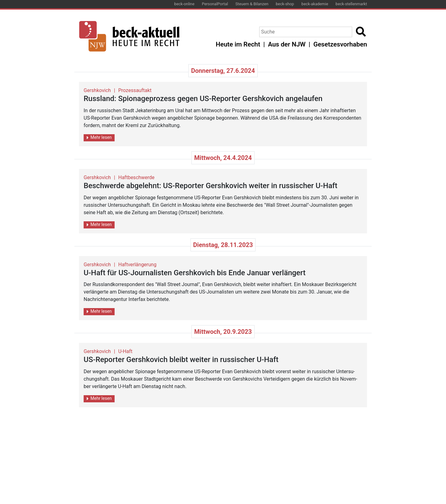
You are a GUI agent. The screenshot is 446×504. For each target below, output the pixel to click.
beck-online (184, 4)
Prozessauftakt (135, 90)
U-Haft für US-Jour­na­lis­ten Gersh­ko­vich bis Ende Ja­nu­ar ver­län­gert (195, 273)
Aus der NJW (287, 44)
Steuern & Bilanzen (252, 4)
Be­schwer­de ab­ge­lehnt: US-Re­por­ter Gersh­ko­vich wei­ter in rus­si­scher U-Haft (210, 186)
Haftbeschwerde (136, 177)
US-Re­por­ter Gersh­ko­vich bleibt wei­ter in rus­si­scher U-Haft (181, 360)
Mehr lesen (99, 137)
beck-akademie (315, 4)
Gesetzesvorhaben (340, 44)
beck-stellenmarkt (351, 4)
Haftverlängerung (137, 265)
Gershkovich (97, 90)
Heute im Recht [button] (238, 44)
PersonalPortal (215, 4)
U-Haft (125, 351)
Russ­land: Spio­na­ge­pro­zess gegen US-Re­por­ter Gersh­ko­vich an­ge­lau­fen (203, 99)
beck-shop (285, 4)
